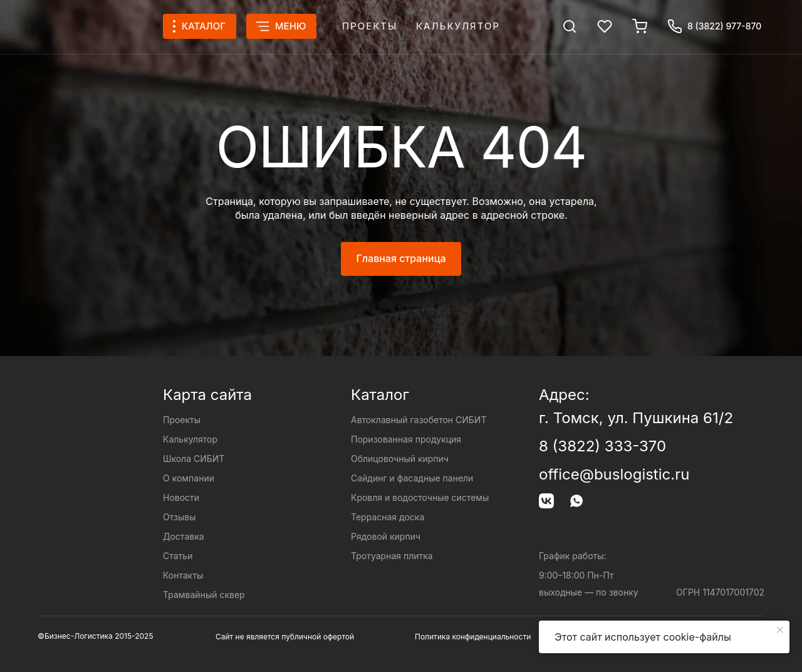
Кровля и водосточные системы (420, 497)
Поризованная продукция (406, 439)
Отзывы (179, 517)
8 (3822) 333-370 (602, 446)
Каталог (380, 395)
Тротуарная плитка (392, 556)
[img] (570, 26)
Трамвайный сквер (204, 595)
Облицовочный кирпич (400, 459)
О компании (189, 478)
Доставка (184, 536)
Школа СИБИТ (194, 459)
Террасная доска (388, 517)
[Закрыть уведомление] (780, 630)
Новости (181, 497)
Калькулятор (458, 26)
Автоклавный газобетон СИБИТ (419, 420)
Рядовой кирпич (386, 536)
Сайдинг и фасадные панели (412, 478)
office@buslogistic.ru (614, 474)
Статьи (178, 556)
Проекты (370, 26)
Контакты (183, 575)
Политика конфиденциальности (473, 637)
